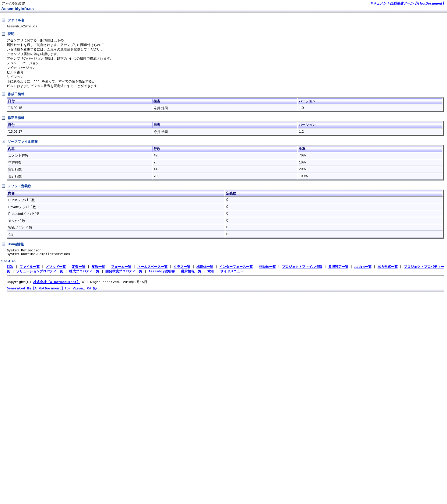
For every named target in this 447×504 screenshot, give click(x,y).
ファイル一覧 (30, 273)
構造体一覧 (205, 273)
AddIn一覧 (363, 273)
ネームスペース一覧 (152, 273)
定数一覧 (79, 273)
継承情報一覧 (191, 278)
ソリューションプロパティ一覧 (40, 278)
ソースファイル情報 (19, 146)
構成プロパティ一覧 (84, 278)
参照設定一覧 (338, 273)
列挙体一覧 (267, 273)
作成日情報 (13, 99)
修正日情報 (13, 122)
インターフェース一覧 (236, 273)
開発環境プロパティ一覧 (124, 278)
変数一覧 (98, 273)
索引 (211, 278)
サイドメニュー (232, 278)
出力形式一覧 (388, 273)
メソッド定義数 (16, 191)
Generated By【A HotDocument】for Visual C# (49, 295)
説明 (8, 35)
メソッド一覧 (56, 273)
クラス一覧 (182, 273)
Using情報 (12, 249)
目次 (10, 273)
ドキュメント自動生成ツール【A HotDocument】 (408, 3)
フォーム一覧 (121, 273)
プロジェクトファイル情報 (302, 273)
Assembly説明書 (162, 278)
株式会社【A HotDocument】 (56, 289)
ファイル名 (13, 20)
